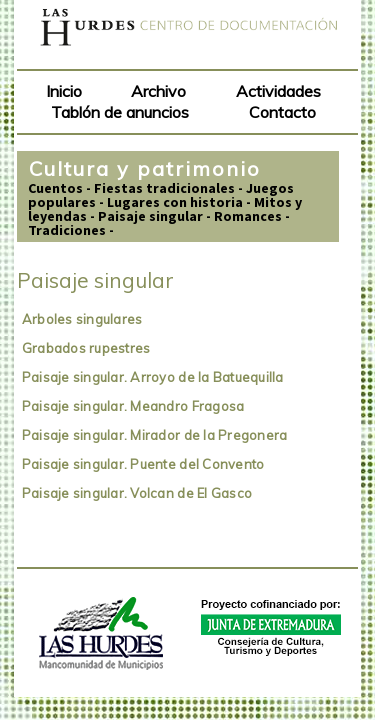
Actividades (278, 91)
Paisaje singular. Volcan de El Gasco (137, 493)
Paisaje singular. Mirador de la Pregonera (155, 435)
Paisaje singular (150, 216)
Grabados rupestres (86, 348)
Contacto (282, 112)
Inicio (64, 91)
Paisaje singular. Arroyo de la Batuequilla (153, 377)
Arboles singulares (82, 319)
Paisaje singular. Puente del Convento (143, 464)
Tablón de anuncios (120, 112)
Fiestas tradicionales (164, 188)
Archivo (158, 91)
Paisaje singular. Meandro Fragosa (133, 406)
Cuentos (55, 188)
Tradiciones (67, 230)
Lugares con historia (175, 202)
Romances (248, 216)
